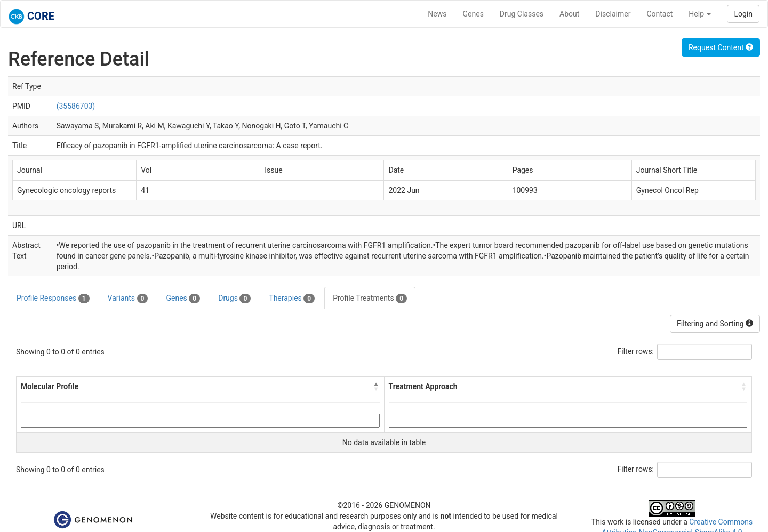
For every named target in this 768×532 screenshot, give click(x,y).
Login (743, 14)
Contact (659, 14)
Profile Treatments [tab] (370, 299)
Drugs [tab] (234, 299)
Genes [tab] (183, 299)
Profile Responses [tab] (53, 299)
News (437, 14)
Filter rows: (636, 351)
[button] (377, 386)
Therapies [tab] (292, 299)
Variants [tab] (128, 299)
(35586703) (76, 106)
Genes (473, 14)
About (569, 14)
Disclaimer (613, 14)
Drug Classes (522, 14)
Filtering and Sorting (715, 324)
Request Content (721, 47)
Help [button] (700, 14)
